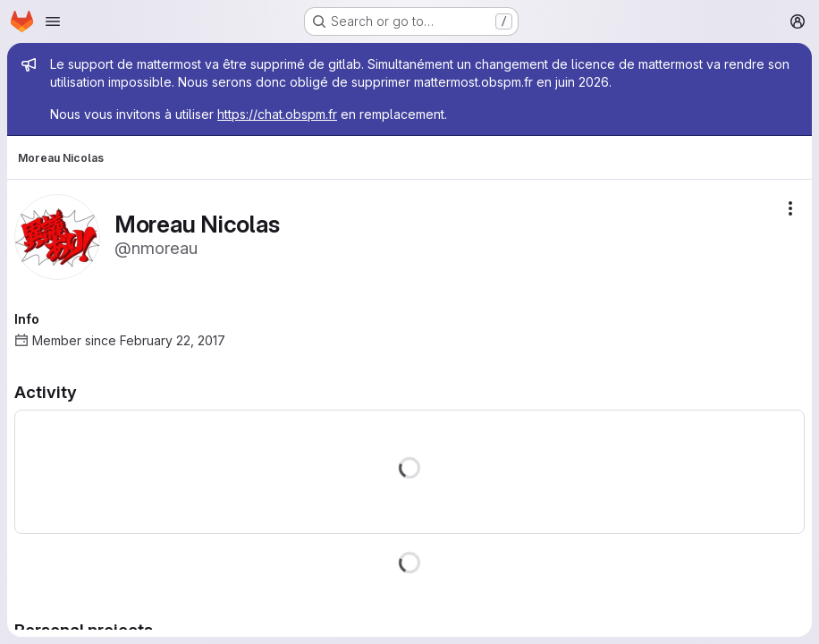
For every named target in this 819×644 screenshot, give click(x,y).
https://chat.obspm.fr (277, 114)
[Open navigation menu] (53, 21)
